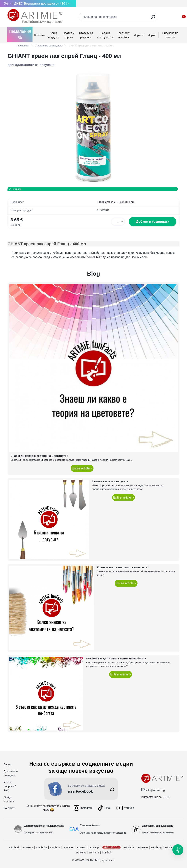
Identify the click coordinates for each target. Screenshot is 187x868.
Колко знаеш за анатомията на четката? (123, 567)
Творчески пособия (124, 35)
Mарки (151, 35)
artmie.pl (94, 847)
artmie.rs (68, 847)
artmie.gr (94, 853)
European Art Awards (90, 825)
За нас (8, 764)
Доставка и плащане (11, 773)
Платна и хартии (69, 35)
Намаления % (20, 35)
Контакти (9, 808)
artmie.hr (55, 847)
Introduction (23, 46)
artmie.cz (28, 847)
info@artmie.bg (155, 790)
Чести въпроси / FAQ (10, 786)
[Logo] (35, 16)
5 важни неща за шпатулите (110, 481)
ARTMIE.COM (111, 847)
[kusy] (118, 222)
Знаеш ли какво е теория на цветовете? (39, 456)
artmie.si (81, 847)
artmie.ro (143, 847)
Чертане (139, 35)
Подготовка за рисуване (49, 46)
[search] (153, 18)
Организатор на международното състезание (103, 833)
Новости (39, 35)
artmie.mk (170, 847)
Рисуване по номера (170, 35)
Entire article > (82, 468)
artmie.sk (14, 847)
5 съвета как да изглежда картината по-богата (116, 659)
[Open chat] (178, 850)
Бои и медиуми (53, 35)
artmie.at (81, 853)
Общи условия (9, 799)
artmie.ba (129, 847)
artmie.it (107, 853)
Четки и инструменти (105, 35)
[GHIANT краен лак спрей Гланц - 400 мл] (93, 127)
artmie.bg (156, 847)
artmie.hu (41, 847)
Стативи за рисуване (86, 35)
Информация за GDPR (156, 797)
